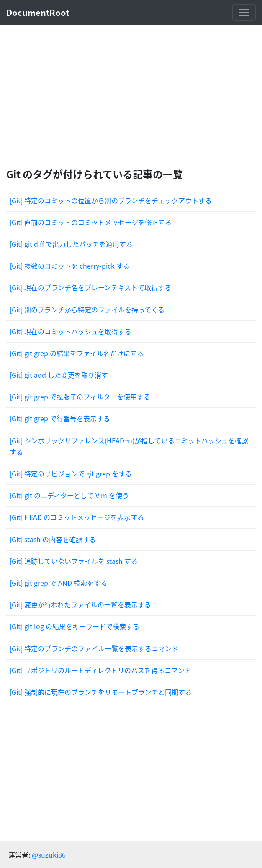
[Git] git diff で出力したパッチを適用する (71, 244)
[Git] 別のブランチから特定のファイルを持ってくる (87, 310)
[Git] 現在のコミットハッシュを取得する (71, 331)
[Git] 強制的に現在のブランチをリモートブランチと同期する (101, 692)
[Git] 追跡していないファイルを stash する (74, 561)
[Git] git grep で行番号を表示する (60, 418)
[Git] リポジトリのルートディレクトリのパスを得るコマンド (100, 670)
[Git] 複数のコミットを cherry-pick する (70, 266)
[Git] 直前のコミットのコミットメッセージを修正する (91, 222)
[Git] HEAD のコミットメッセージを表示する (77, 517)
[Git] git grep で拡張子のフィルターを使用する (80, 397)
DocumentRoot (38, 12)
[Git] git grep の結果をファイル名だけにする (77, 353)
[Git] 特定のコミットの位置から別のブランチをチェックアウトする (111, 200)
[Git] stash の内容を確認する (53, 539)
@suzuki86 (49, 855)
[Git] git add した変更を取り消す (59, 375)
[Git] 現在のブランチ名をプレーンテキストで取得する (90, 287)
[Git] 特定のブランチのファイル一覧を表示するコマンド (94, 648)
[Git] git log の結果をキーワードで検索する (74, 626)
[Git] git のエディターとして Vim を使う (69, 495)
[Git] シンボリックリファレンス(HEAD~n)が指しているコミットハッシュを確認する (129, 446)
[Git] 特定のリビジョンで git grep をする (71, 474)
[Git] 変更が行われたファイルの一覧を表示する (80, 604)
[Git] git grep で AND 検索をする (58, 583)
